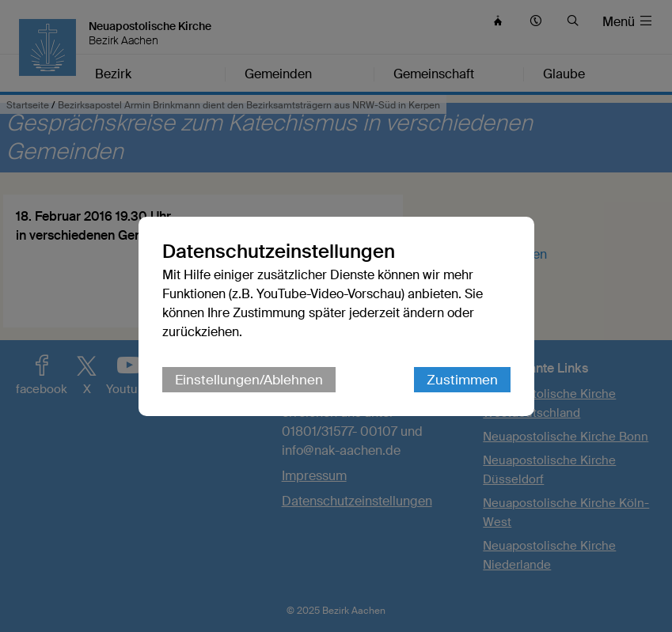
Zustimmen (462, 380)
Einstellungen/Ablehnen (249, 380)
